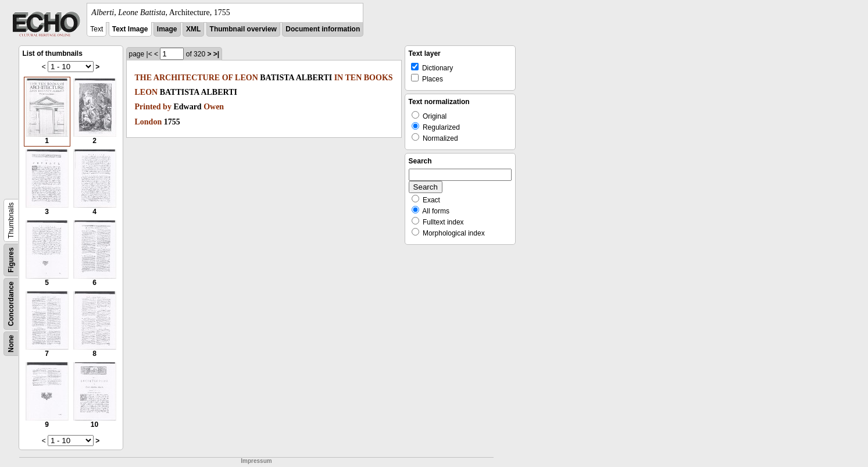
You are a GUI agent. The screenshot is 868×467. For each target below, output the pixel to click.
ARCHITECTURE (187, 78)
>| (216, 54)
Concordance (11, 304)
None (11, 344)
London (149, 122)
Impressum (256, 461)
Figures (11, 260)
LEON (247, 78)
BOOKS (378, 78)
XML (193, 29)
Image (167, 29)
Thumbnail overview (243, 29)
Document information (323, 29)
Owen (214, 107)
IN (339, 78)
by (167, 107)
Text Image (130, 29)
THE (144, 78)
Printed (148, 107)
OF (228, 78)
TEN (353, 78)
